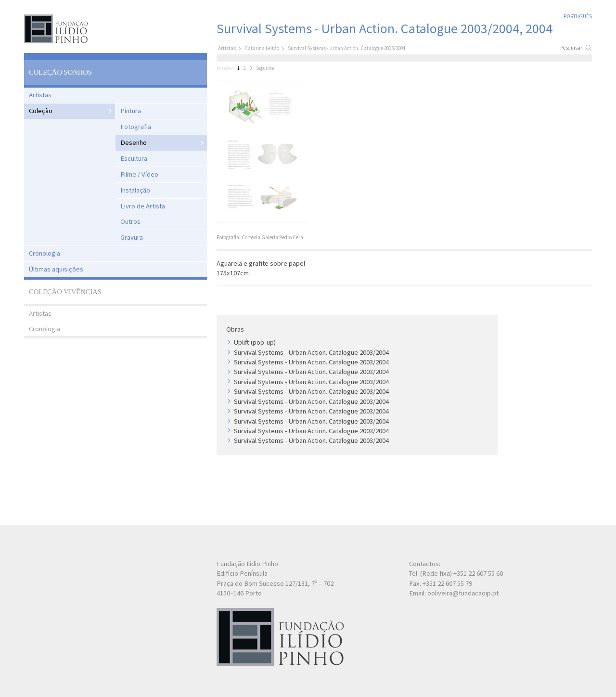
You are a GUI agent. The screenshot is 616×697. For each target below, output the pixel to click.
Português (578, 16)
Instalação (135, 190)
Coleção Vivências (65, 292)
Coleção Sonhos (60, 72)
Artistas (40, 95)
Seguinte (265, 68)
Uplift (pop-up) (255, 342)
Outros (130, 221)
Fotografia (136, 127)
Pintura (131, 111)
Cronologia (45, 253)
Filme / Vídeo (139, 174)
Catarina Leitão (262, 48)
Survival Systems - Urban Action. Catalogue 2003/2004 (311, 352)
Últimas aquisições (56, 269)
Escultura (134, 158)
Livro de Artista (143, 206)
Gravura (132, 237)
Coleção (41, 111)
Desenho (134, 142)
